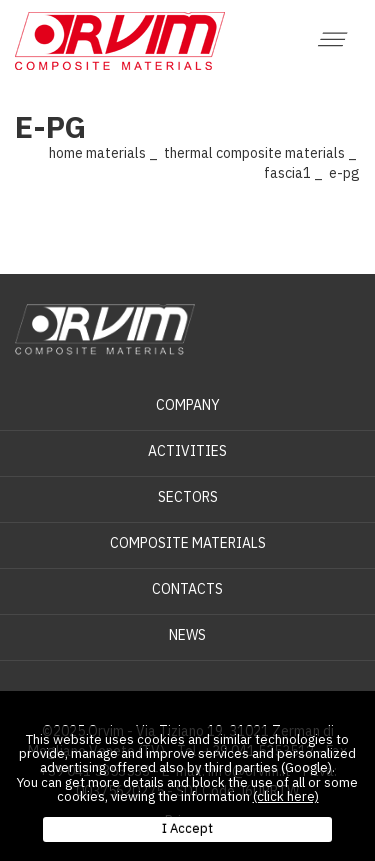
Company (188, 405)
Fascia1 (287, 173)
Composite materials (188, 543)
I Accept (187, 828)
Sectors (188, 497)
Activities (187, 451)
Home (66, 153)
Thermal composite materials (254, 153)
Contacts (187, 589)
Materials (116, 153)
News (187, 635)
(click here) (286, 796)
